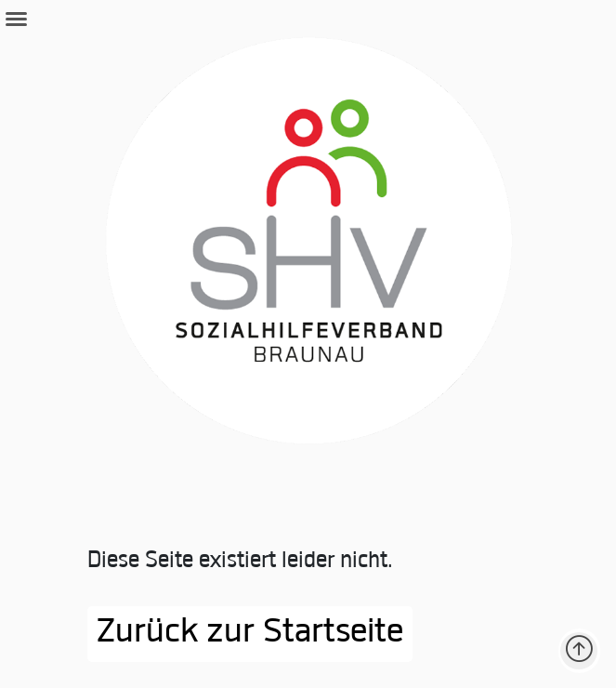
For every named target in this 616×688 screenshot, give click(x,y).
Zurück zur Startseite (250, 634)
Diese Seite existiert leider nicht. (240, 562)
